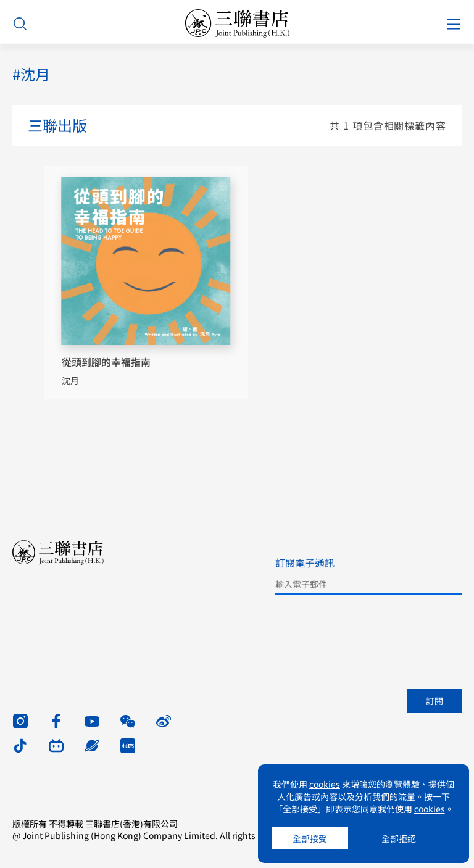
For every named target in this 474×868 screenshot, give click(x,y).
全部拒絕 (399, 838)
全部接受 (310, 838)
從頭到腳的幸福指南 (106, 362)
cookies (325, 784)
